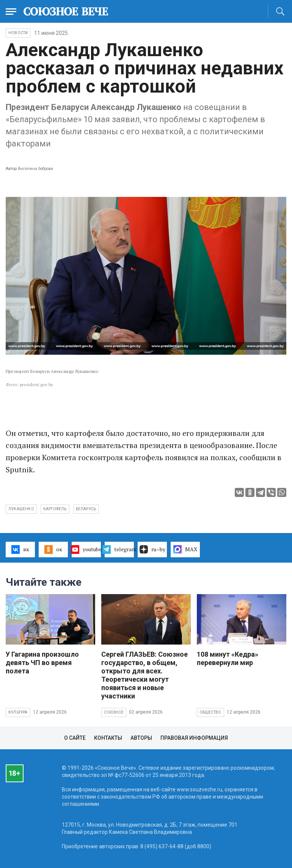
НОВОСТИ (18, 33)
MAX (185, 549)
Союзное (114, 712)
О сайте (75, 738)
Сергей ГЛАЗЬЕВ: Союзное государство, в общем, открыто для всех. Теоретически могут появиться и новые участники (144, 675)
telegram (119, 549)
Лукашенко (21, 509)
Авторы (141, 738)
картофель (55, 509)
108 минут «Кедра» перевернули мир (228, 658)
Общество (210, 712)
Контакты (108, 738)
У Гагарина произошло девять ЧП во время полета (42, 663)
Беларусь (86, 509)
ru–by (152, 549)
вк (20, 549)
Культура (18, 712)
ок (53, 549)
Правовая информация (194, 738)
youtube (86, 549)
